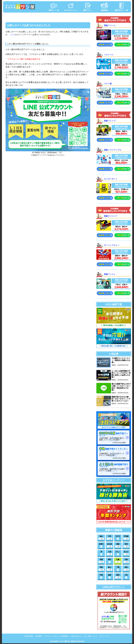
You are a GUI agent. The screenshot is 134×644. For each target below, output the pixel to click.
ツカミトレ (109, 54)
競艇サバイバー (111, 216)
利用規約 (39, 636)
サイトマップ (104, 636)
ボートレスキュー (112, 245)
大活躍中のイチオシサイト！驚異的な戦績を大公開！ (121, 360)
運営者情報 (29, 636)
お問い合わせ (76, 636)
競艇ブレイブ (110, 121)
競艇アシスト (110, 274)
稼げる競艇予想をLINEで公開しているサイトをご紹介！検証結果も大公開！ (121, 387)
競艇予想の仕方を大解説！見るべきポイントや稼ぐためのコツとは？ (121, 399)
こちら (12, 35)
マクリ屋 (108, 84)
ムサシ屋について (90, 636)
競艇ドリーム (110, 25)
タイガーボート (111, 179)
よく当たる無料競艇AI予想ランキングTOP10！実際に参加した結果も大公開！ (121, 374)
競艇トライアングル (113, 150)
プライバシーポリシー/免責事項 (57, 636)
